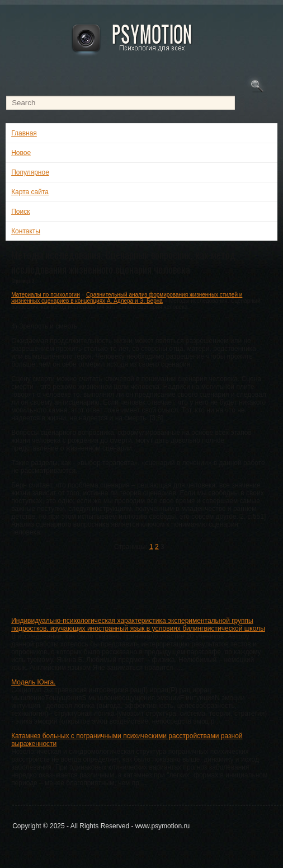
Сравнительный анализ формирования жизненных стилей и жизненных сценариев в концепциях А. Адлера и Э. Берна (127, 298)
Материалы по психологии (46, 295)
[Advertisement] (140, 581)
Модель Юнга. (33, 682)
